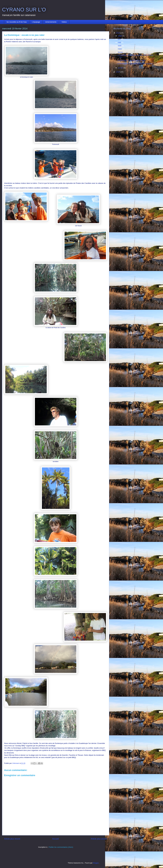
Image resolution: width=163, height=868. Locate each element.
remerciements (51, 22)
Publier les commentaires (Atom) (61, 847)
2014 (118, 33)
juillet (120, 36)
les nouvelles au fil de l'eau (17, 22)
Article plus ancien (99, 839)
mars (120, 49)
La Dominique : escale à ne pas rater (131, 60)
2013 (118, 72)
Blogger (96, 863)
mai (120, 42)
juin (120, 39)
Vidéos (64, 22)
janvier (121, 68)
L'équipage (36, 22)
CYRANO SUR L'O (24, 10)
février (121, 52)
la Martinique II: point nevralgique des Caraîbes (135, 64)
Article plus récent (12, 839)
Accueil (55, 839)
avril (120, 46)
